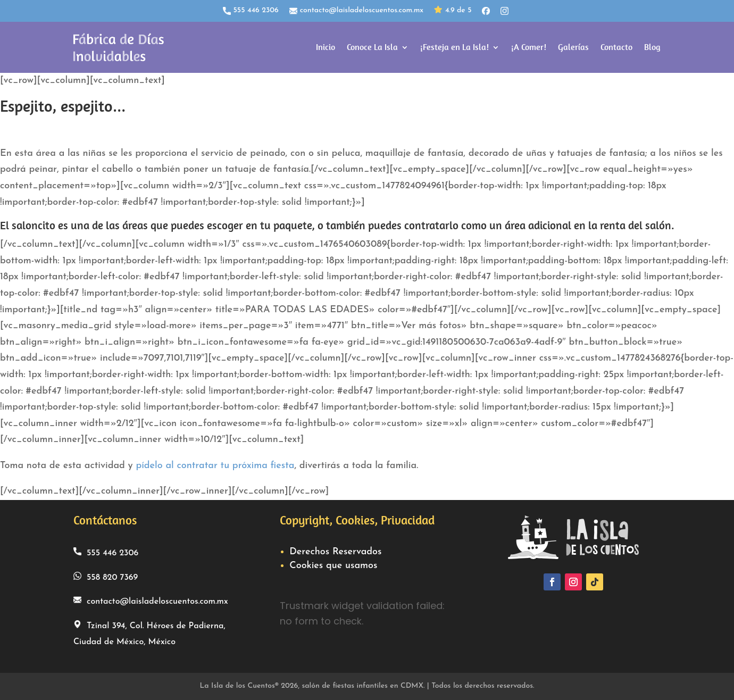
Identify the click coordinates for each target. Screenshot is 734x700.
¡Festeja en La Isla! (454, 47)
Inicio (326, 47)
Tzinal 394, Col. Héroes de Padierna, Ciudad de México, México (149, 634)
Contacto (616, 47)
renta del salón (636, 226)
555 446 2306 (251, 11)
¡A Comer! (529, 47)
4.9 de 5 (453, 11)
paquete (293, 226)
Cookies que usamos (333, 566)
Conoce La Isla (372, 47)
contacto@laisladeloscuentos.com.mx (356, 11)
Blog (652, 47)
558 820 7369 (106, 577)
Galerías (573, 47)
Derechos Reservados (335, 552)
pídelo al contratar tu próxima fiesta (215, 466)
